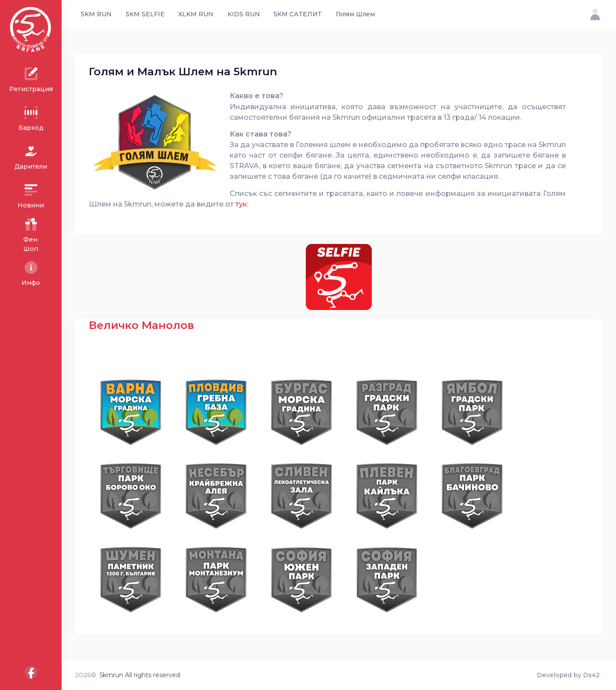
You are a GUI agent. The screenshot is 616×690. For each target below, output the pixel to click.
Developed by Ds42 (568, 675)
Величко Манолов (141, 325)
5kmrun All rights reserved (140, 675)
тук (241, 204)
